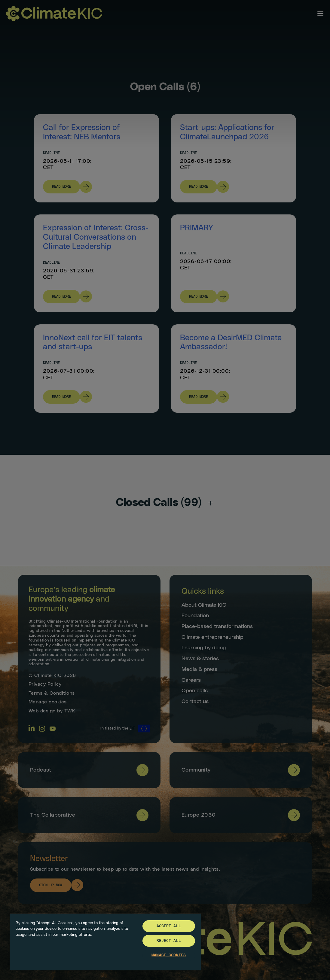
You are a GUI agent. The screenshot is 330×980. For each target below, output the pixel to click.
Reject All (169, 941)
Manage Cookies (169, 955)
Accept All (169, 926)
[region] (105, 942)
